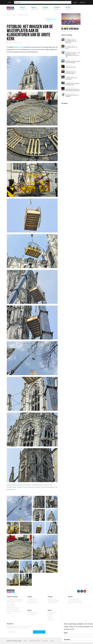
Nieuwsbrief (10, 624)
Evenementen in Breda (33, 613)
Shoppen (50, 597)
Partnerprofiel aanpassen (13, 608)
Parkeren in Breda (52, 603)
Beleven (70, 597)
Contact (9, 613)
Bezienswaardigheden (74, 599)
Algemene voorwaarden (35, 641)
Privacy (25, 641)
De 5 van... (50, 616)
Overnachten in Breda (33, 603)
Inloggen (75, 2)
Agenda (29, 610)
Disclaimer (45, 641)
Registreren (82, 2)
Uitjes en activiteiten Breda (75, 603)
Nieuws (50, 610)
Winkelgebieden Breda (53, 601)
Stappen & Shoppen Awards (14, 611)
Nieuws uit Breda (52, 613)
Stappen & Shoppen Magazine (14, 601)
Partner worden (11, 606)
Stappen (30, 597)
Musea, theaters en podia (75, 601)
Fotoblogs (50, 620)
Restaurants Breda (32, 599)
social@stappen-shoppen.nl (15, 487)
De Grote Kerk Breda (70, 29)
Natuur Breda (72, 606)
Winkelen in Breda (52, 599)
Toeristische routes (73, 604)
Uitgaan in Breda (31, 601)
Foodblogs (50, 614)
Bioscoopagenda (32, 614)
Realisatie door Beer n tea (80, 641)
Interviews (50, 618)
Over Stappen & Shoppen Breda (15, 599)
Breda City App (11, 603)
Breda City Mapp (11, 604)
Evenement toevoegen (13, 610)
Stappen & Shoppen (12, 597)
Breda (10, 2)
